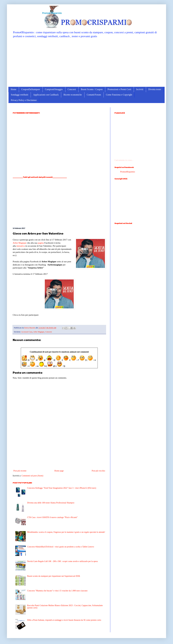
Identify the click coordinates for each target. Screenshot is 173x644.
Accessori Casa (27, 332)
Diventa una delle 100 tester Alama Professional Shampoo (51, 503)
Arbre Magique (20, 243)
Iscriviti (140, 89)
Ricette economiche (73, 95)
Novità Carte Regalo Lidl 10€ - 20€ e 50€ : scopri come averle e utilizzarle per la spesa (62, 561)
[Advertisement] (86, 62)
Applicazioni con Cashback (46, 95)
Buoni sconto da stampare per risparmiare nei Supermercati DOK (54, 576)
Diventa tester (155, 89)
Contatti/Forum (94, 95)
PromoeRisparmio (128, 172)
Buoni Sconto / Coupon (92, 89)
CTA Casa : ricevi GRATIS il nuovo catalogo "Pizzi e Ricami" (52, 517)
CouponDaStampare (31, 89)
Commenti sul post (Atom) (32, 476)
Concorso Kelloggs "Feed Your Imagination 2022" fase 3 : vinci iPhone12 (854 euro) (62, 488)
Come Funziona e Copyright (119, 95)
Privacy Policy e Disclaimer (24, 100)
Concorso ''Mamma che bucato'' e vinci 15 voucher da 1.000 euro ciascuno (57, 591)
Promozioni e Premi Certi (119, 89)
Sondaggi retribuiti (20, 95)
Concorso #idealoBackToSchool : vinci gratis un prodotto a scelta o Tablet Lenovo (61, 547)
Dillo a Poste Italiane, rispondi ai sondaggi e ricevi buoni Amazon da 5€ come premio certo (64, 620)
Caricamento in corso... (124, 160)
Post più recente (20, 471)
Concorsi (72, 89)
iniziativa (21, 246)
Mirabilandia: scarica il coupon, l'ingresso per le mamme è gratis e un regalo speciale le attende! (66, 532)
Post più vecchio (98, 471)
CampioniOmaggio (54, 89)
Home (14, 89)
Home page (59, 471)
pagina (41, 243)
